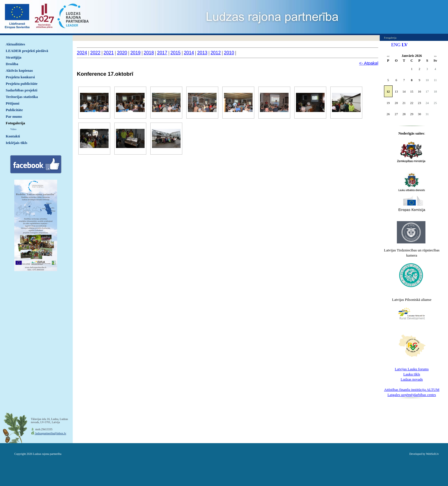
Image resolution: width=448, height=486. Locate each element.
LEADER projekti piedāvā (27, 51)
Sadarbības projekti (22, 90)
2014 (189, 53)
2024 (82, 53)
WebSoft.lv (432, 454)
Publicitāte (14, 110)
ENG (396, 45)
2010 (229, 53)
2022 (95, 53)
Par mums (14, 116)
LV (405, 45)
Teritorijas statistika (22, 97)
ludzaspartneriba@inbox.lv (50, 433)
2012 (216, 53)
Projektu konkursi (20, 77)
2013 (202, 53)
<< (388, 56)
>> (435, 56)
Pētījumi (13, 103)
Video (13, 129)
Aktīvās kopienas (19, 70)
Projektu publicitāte (22, 84)
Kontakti (13, 136)
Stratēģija (14, 57)
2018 (149, 53)
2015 (176, 53)
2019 (135, 53)
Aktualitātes (15, 44)
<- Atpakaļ (369, 63)
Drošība (12, 64)
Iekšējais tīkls (16, 143)
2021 (109, 53)
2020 (122, 53)
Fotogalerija (15, 123)
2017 (162, 53)
